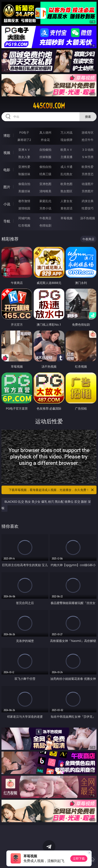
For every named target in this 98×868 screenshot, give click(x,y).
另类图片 (88, 191)
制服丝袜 (24, 174)
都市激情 (24, 201)
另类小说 (45, 208)
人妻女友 (66, 201)
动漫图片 (88, 184)
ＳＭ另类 (88, 157)
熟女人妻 (24, 157)
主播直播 (66, 157)
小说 (7, 204)
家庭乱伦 (45, 201)
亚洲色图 (45, 184)
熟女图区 (66, 191)
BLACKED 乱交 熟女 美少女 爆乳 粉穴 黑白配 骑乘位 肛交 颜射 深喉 (46, 505)
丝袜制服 (45, 157)
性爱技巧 (88, 208)
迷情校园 (24, 208)
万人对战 (66, 132)
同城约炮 (24, 218)
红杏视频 (24, 225)
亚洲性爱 (24, 167)
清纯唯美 (45, 191)
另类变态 (88, 174)
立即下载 (79, 858)
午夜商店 (45, 218)
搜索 (88, 117)
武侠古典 (88, 201)
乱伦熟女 (66, 174)
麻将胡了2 (24, 140)
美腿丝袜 (24, 191)
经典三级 (45, 174)
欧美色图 (66, 184)
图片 (7, 187)
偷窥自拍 (24, 184)
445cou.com (49, 106)
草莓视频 (66, 218)
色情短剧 (45, 225)
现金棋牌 (66, 140)
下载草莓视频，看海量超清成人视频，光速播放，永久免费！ (52, 490)
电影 (7, 170)
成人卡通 (66, 167)
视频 (7, 153)
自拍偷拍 (45, 150)
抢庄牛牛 (88, 140)
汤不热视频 (88, 218)
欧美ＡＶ (66, 150)
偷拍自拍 (45, 167)
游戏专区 (88, 132)
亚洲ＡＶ (24, 150)
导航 (7, 221)
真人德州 (45, 132)
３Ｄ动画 (88, 150)
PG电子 (24, 132)
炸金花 (45, 140)
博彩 (7, 136)
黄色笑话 (66, 208)
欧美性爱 (88, 167)
